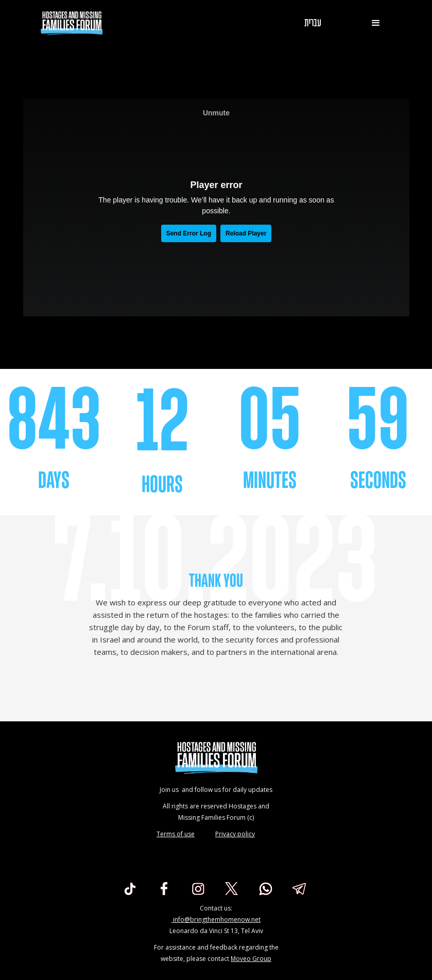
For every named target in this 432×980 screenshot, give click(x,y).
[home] (72, 23)
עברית (313, 23)
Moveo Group (251, 959)
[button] (376, 23)
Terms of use (176, 834)
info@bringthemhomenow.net (216, 919)
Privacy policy (235, 834)
